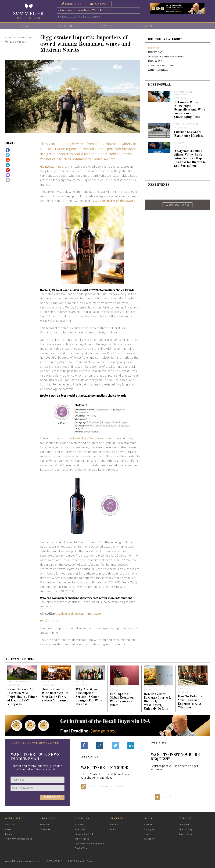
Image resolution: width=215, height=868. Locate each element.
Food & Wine (156, 61)
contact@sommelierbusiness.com (23, 861)
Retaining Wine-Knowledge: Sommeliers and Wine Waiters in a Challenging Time (190, 110)
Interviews (155, 52)
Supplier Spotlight (84, 834)
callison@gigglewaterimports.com (80, 614)
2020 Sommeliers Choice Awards (114, 201)
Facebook (149, 839)
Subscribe (45, 829)
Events (148, 26)
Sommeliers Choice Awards (90, 438)
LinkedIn (148, 825)
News (26, 26)
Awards (107, 26)
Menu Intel (80, 829)
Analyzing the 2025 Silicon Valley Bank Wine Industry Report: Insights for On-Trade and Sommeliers (190, 159)
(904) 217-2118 (49, 621)
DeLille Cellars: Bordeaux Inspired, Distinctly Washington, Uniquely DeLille (157, 702)
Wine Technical (158, 70)
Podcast (114, 825)
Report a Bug (186, 829)
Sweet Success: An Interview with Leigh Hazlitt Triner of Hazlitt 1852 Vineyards (22, 697)
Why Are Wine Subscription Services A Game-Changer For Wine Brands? (89, 697)
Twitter (148, 834)
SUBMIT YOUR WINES (178, 205)
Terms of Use (186, 834)
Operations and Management (167, 57)
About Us (10, 825)
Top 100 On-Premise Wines (19, 839)
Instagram (150, 829)
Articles (67, 26)
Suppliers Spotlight (19, 38)
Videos (113, 829)
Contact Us (184, 825)
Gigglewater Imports (54, 167)
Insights (154, 48)
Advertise (45, 825)
